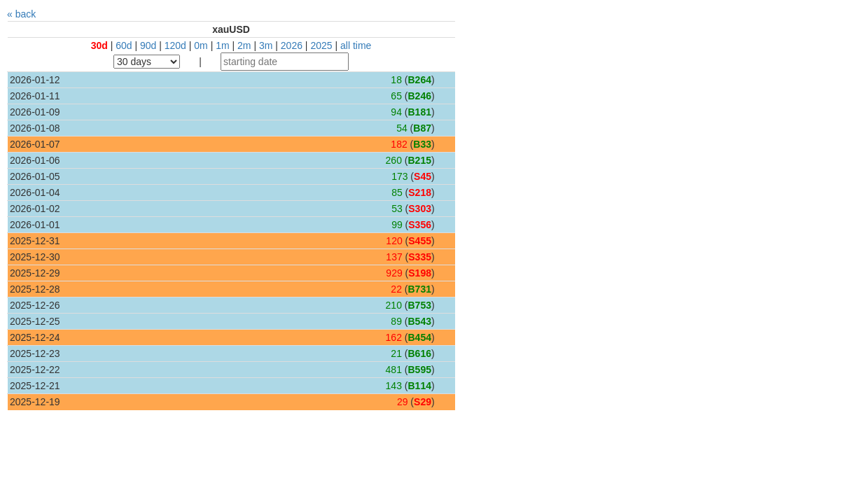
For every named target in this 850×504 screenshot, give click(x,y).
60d (124, 45)
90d (148, 45)
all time (356, 45)
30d (99, 45)
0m (201, 45)
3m (266, 45)
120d (175, 45)
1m (222, 45)
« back (21, 14)
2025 (321, 45)
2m (244, 45)
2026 (292, 45)
